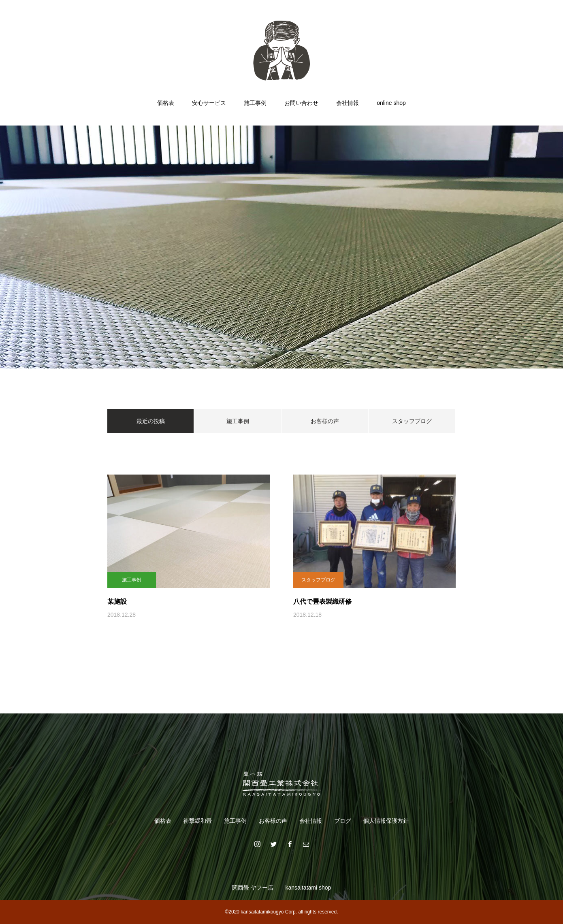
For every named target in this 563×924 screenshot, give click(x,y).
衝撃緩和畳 (198, 821)
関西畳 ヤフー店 (253, 888)
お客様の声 (325, 421)
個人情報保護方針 (386, 821)
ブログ (343, 821)
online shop (391, 103)
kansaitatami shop (308, 888)
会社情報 (348, 103)
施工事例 (255, 103)
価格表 (166, 103)
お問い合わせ (301, 103)
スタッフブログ (412, 421)
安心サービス (209, 103)
